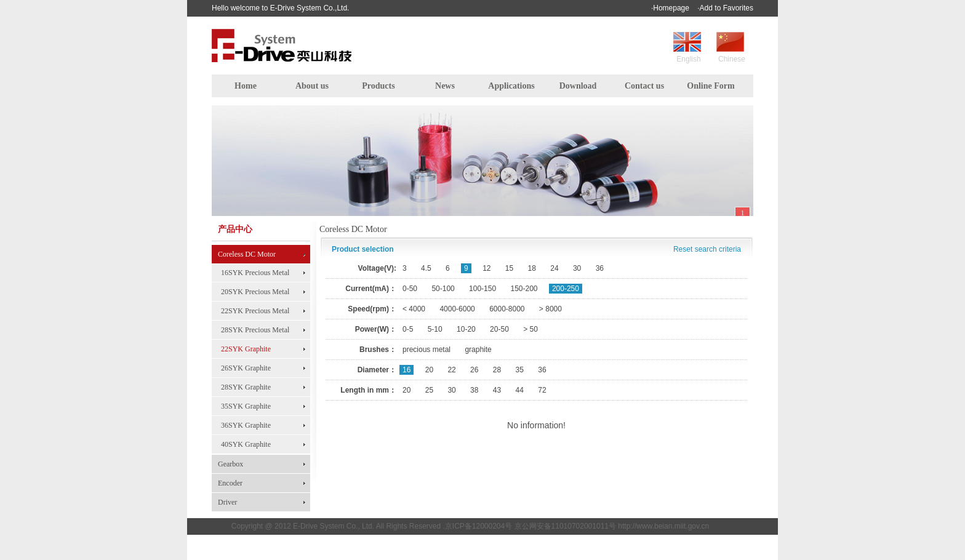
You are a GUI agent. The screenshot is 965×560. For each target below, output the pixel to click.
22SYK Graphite (246, 349)
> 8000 (551, 309)
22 (451, 370)
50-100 (443, 289)
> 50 (531, 329)
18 (532, 268)
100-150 (482, 289)
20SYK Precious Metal (255, 292)
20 (429, 370)
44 (520, 390)
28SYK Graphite (246, 387)
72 (542, 390)
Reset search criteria (707, 249)
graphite (478, 350)
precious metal (426, 350)
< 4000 (414, 309)
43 (497, 390)
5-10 (435, 329)
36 (600, 268)
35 (520, 370)
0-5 (408, 329)
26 (474, 370)
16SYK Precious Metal (255, 273)
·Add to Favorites (725, 8)
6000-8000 (507, 309)
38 (474, 390)
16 (406, 370)
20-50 (499, 329)
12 (487, 268)
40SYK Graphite (246, 444)
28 (497, 370)
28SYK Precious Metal (255, 330)
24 (554, 268)
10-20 (466, 329)
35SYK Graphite (246, 406)
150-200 (524, 289)
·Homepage (670, 8)
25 (429, 390)
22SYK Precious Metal (255, 311)
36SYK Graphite (246, 425)
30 (577, 268)
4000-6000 (457, 309)
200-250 (566, 289)
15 (509, 268)
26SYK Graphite (246, 368)
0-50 (410, 289)
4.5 (426, 268)
